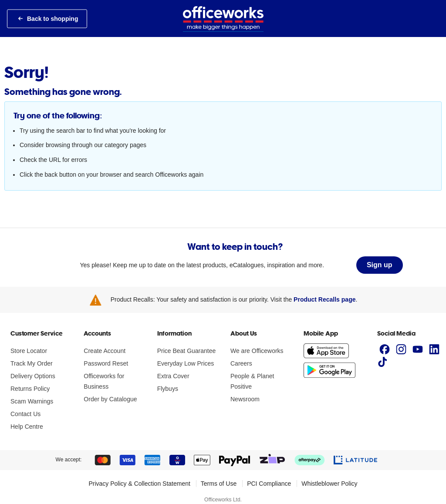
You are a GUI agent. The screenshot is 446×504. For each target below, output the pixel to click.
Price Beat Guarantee (187, 351)
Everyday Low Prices (186, 363)
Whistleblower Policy (329, 484)
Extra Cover (173, 376)
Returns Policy (30, 389)
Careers (241, 363)
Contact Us (25, 414)
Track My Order (32, 363)
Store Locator (29, 351)
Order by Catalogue (110, 399)
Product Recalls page (324, 299)
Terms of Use (219, 484)
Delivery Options (33, 376)
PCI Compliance (269, 484)
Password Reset (106, 363)
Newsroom (245, 399)
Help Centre (27, 427)
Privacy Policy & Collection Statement (139, 484)
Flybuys (168, 389)
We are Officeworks (257, 351)
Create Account (105, 351)
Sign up (380, 265)
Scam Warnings (32, 401)
